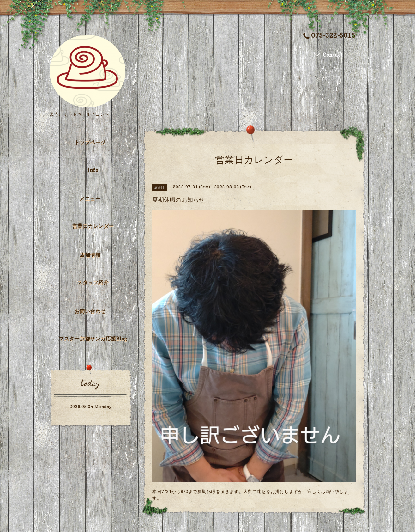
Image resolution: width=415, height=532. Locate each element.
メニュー (90, 199)
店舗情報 (90, 255)
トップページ (90, 142)
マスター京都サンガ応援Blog (93, 339)
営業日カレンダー (93, 226)
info (93, 170)
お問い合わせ (90, 311)
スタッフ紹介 (93, 282)
